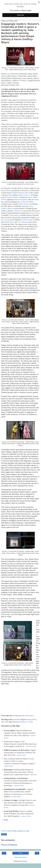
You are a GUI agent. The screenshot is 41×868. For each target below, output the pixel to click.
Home (6, 820)
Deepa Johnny (24, 204)
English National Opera (20, 193)
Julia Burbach (6, 191)
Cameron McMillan (27, 202)
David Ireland (27, 220)
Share (4, 834)
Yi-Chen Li (26, 195)
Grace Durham (22, 222)
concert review (31, 746)
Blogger (25, 861)
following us (30, 716)
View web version (21, 857)
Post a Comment (9, 845)
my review (35, 213)
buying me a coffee (26, 722)
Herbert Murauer (13, 197)
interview (34, 775)
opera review (21, 755)
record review (16, 797)
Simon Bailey (14, 215)
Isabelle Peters (9, 222)
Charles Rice (18, 211)
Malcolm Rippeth (21, 199)
